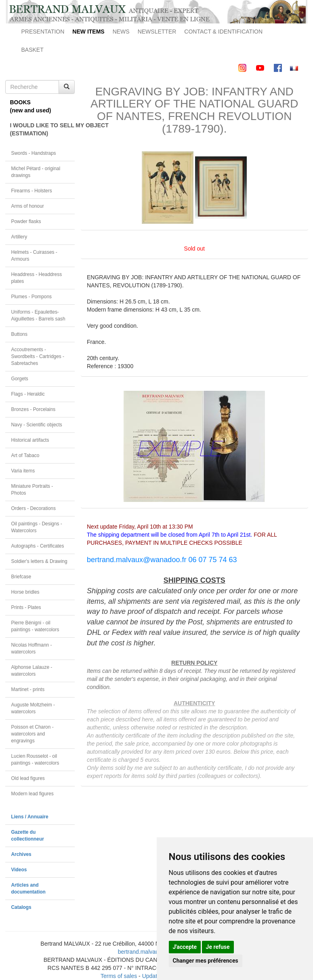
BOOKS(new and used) (31, 106)
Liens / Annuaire (30, 817)
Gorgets (20, 379)
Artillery (19, 237)
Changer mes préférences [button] (206, 961)
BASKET (33, 50)
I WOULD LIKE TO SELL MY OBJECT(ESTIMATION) (43, 129)
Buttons (19, 334)
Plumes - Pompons (32, 297)
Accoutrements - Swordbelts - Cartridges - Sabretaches (38, 356)
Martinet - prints (28, 689)
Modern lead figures (33, 794)
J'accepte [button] (185, 947)
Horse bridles (25, 592)
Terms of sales (119, 976)
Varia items (23, 471)
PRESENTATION (43, 32)
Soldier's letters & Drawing (39, 561)
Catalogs (21, 907)
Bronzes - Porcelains (34, 409)
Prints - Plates (26, 607)
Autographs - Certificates (38, 546)
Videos (19, 870)
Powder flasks (26, 221)
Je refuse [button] (218, 947)
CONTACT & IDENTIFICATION (223, 32)
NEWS (121, 32)
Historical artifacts (30, 440)
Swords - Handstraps (34, 153)
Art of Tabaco (25, 455)
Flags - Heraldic (28, 394)
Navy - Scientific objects (37, 425)
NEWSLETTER (157, 32)
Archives (21, 854)
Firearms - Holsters (32, 191)
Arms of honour (28, 206)
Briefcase (21, 577)
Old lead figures (28, 778)
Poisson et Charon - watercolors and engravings (33, 734)
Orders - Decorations (34, 508)
